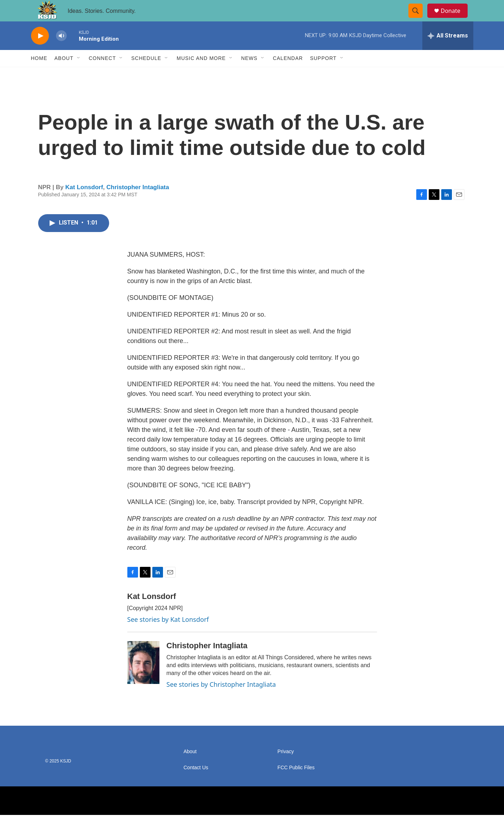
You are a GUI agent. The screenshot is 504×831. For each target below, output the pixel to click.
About (64, 74)
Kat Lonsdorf (84, 203)
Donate (455, 19)
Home (39, 74)
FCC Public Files (296, 784)
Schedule (146, 74)
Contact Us (196, 784)
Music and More (201, 74)
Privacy (286, 768)
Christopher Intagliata (138, 203)
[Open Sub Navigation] (79, 74)
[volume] (61, 52)
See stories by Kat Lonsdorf (168, 635)
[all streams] (448, 52)
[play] (40, 52)
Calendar (288, 74)
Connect (102, 74)
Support (323, 74)
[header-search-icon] (419, 19)
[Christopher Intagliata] (143, 679)
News (249, 74)
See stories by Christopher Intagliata (221, 700)
